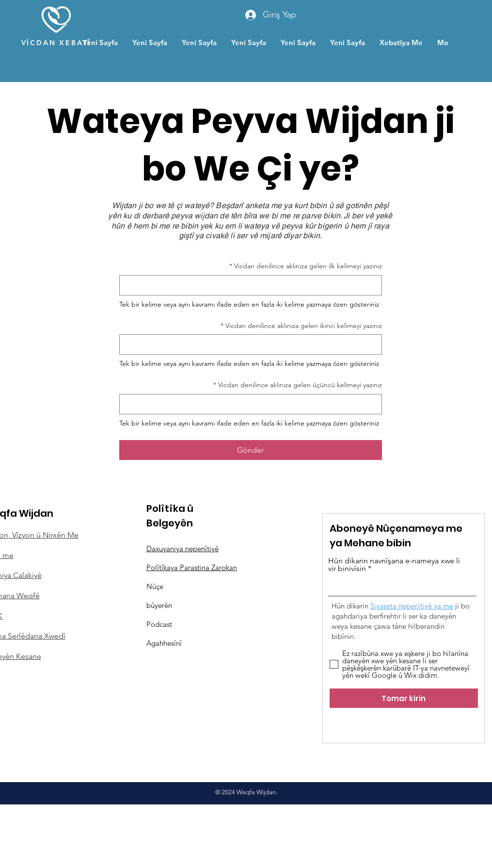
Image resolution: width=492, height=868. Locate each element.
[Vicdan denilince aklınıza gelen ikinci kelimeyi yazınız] (254, 344)
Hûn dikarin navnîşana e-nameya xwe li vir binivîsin (394, 565)
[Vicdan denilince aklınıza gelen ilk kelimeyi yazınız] (254, 285)
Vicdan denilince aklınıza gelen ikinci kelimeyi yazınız (301, 326)
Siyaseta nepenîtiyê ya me (412, 606)
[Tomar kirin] (404, 698)
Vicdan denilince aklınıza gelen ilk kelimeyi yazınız (306, 266)
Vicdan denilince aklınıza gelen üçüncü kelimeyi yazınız (298, 385)
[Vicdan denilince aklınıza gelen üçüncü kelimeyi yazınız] (254, 404)
